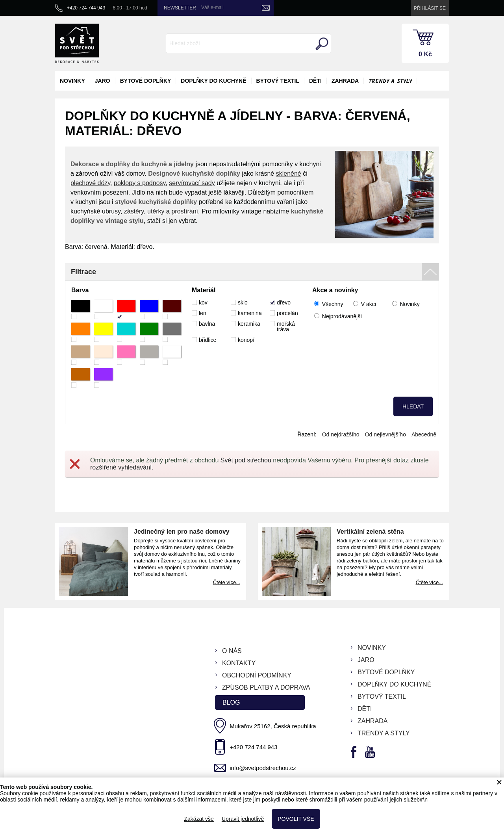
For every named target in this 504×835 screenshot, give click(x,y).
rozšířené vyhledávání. (122, 467)
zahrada (345, 81)
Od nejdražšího (341, 434)
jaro (103, 81)
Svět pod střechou (246, 460)
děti (315, 81)
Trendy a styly (390, 82)
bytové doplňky (146, 81)
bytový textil (278, 81)
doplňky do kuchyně (213, 81)
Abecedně (424, 434)
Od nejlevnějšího (385, 434)
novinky (72, 81)
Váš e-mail (212, 7)
